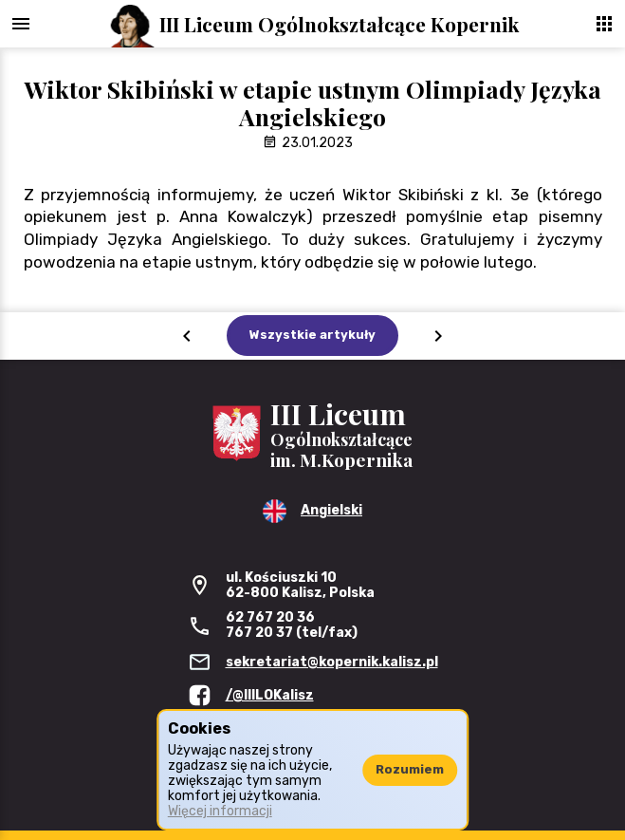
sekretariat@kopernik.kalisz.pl (332, 662)
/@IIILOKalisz (270, 695)
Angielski (331, 510)
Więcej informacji (220, 811)
